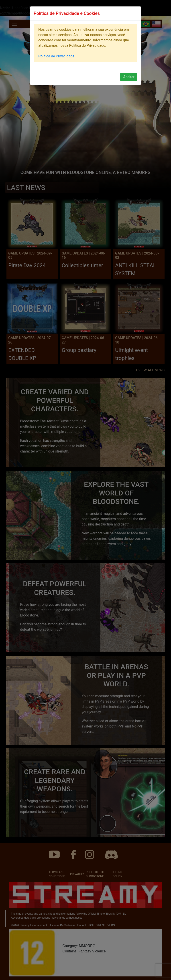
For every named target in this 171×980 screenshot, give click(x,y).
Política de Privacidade (56, 56)
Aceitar (129, 77)
